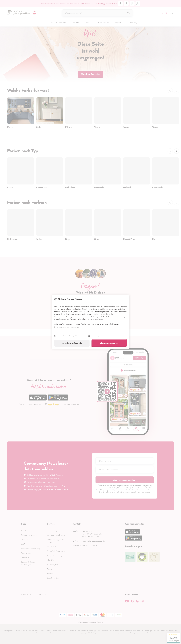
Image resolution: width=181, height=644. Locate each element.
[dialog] (90, 322)
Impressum (81, 336)
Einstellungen (94, 336)
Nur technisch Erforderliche (72, 343)
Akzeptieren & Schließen (109, 343)
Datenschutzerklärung (64, 336)
